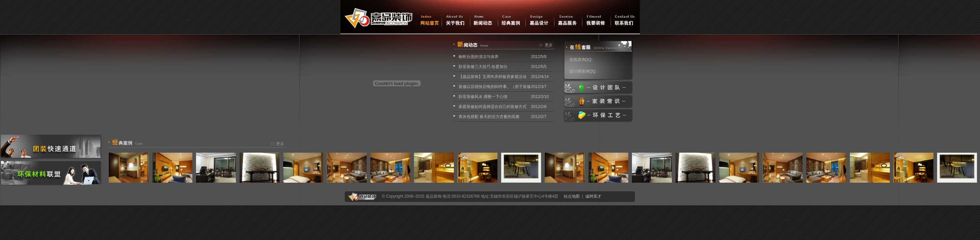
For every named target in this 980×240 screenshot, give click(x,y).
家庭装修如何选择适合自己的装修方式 (492, 107)
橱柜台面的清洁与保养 (479, 57)
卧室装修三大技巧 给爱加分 (483, 67)
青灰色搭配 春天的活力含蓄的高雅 (489, 117)
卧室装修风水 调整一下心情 (483, 97)
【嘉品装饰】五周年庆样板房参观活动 (492, 77)
